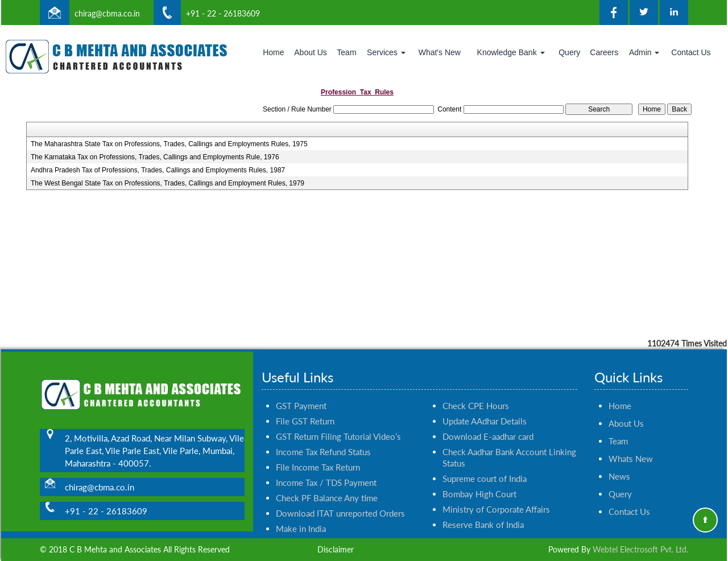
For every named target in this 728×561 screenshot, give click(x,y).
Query (569, 52)
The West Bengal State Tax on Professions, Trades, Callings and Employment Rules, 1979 (167, 183)
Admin (644, 52)
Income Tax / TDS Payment (326, 469)
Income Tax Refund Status (323, 439)
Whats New (631, 445)
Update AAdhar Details (485, 408)
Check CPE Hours (476, 393)
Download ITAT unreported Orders (340, 500)
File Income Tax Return (318, 454)
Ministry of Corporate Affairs (496, 496)
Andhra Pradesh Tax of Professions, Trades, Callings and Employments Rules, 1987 (158, 170)
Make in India (301, 515)
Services (386, 52)
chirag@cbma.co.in (107, 13)
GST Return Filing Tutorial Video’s (338, 423)
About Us (311, 52)
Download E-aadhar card (488, 423)
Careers (604, 52)
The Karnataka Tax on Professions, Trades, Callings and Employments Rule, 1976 (155, 157)
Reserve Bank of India (483, 511)
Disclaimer (336, 549)
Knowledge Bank (511, 52)
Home (273, 52)
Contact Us (691, 52)
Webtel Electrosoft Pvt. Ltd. (640, 549)
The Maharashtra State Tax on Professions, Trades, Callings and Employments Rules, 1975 (169, 144)
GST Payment (301, 393)
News (619, 463)
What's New (440, 52)
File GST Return (305, 408)
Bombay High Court (479, 481)
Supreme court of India (485, 465)
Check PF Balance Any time (327, 485)
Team (346, 52)
